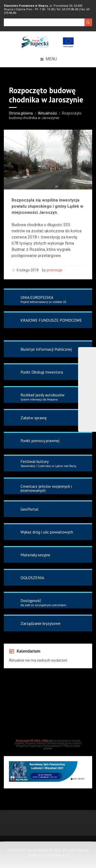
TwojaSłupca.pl (57, 855)
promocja (54, 270)
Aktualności (47, 113)
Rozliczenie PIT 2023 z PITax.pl (34, 741)
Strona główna (21, 113)
